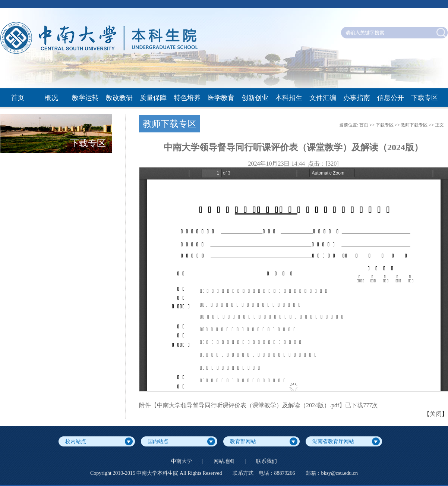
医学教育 (221, 98)
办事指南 (357, 98)
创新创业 (255, 98)
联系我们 (266, 461)
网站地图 (224, 461)
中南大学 (182, 461)
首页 (18, 98)
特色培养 (187, 98)
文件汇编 (323, 98)
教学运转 (85, 98)
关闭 (436, 414)
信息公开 (391, 98)
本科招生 (289, 98)
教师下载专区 (414, 125)
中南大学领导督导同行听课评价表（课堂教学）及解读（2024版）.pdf (248, 405)
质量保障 (153, 98)
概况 (51, 98)
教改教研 (119, 98)
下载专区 (425, 98)
